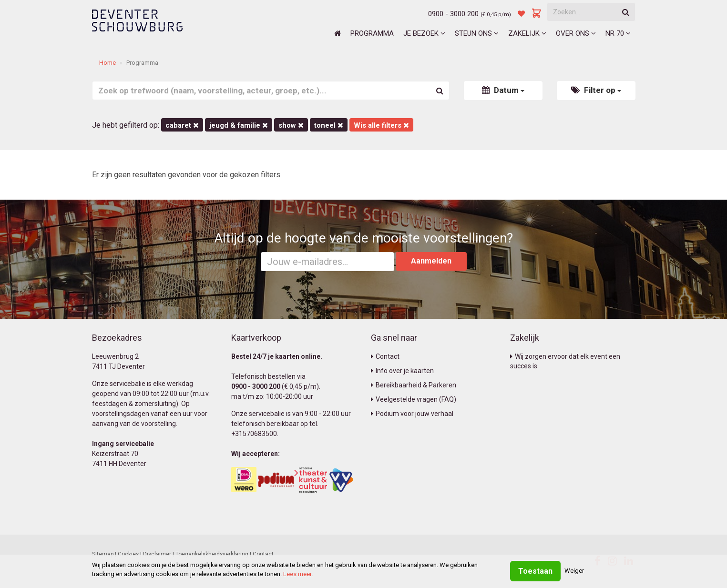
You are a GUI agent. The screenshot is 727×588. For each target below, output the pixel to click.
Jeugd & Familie (239, 125)
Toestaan (535, 571)
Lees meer (297, 574)
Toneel (329, 125)
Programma (372, 33)
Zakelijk (527, 33)
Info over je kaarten (402, 371)
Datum (503, 90)
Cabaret (182, 125)
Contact (385, 356)
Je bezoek (424, 33)
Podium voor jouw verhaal (412, 414)
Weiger (574, 571)
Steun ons (477, 33)
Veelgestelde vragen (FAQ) (414, 399)
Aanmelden (431, 261)
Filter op (596, 90)
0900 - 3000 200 (453, 14)
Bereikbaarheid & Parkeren (414, 385)
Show (291, 125)
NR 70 (618, 33)
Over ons (576, 33)
